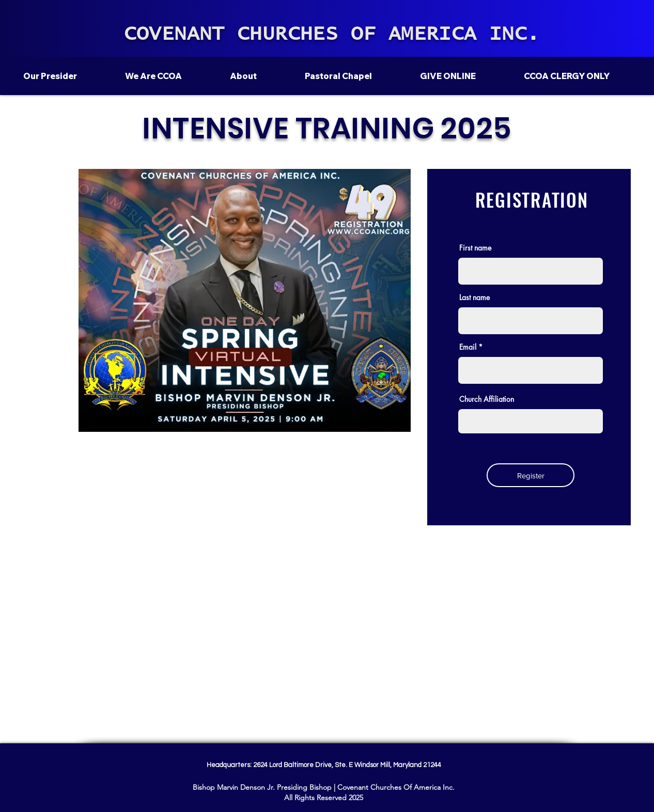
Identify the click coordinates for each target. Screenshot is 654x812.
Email (468, 347)
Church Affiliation (487, 399)
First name (475, 248)
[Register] (531, 475)
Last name (474, 298)
